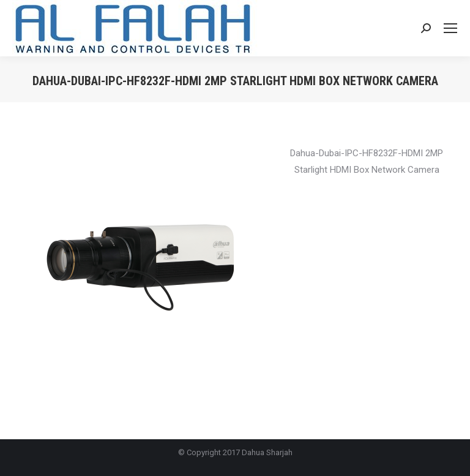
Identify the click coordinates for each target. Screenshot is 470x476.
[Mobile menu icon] (450, 28)
